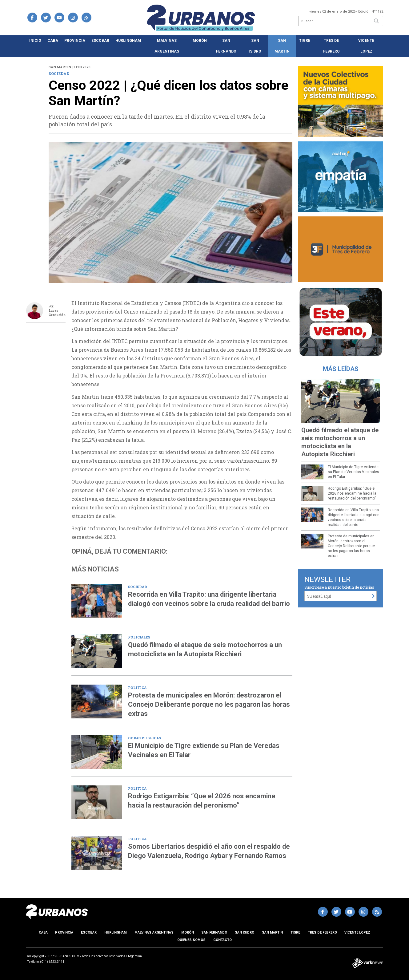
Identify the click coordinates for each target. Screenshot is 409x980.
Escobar (100, 41)
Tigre (305, 41)
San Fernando (226, 46)
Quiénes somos (191, 940)
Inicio (35, 41)
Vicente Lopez (366, 46)
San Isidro (255, 46)
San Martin (282, 46)
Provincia (75, 41)
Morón (200, 41)
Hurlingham (128, 41)
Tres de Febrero (331, 46)
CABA (53, 41)
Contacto (223, 940)
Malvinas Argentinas (167, 46)
